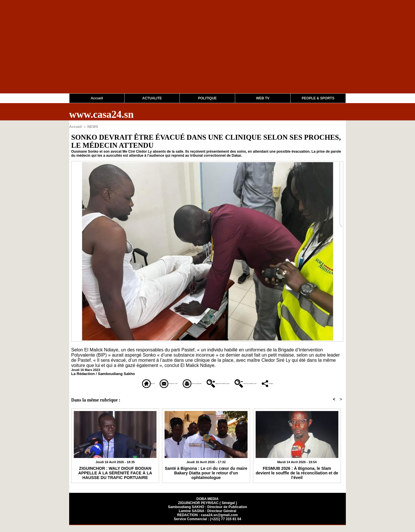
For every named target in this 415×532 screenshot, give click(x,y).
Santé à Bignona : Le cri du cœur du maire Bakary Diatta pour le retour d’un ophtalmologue (206, 477)
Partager (208, 391)
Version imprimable (177, 383)
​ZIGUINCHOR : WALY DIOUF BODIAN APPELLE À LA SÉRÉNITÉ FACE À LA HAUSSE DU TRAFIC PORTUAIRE (115, 479)
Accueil (97, 98)
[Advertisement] (173, 53)
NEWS (91, 126)
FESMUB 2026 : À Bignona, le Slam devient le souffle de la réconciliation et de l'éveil (297, 477)
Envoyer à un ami (125, 383)
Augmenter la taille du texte (240, 383)
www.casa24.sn (101, 114)
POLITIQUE (207, 98)
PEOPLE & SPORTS (318, 98)
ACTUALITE (152, 98)
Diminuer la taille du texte (308, 383)
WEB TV (263, 98)
